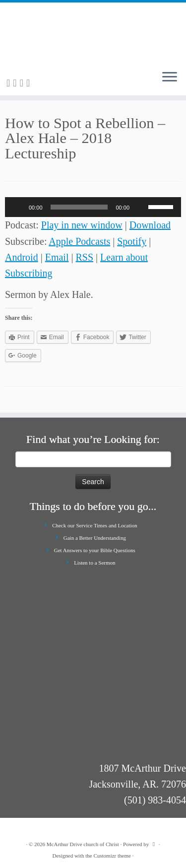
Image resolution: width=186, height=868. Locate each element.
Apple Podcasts (79, 241)
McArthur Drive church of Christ (83, 844)
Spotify (132, 241)
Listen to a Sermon (94, 563)
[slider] (79, 207)
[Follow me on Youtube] (30, 83)
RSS (84, 257)
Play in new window (82, 225)
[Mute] (140, 207)
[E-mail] (16, 83)
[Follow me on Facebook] (23, 83)
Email (57, 257)
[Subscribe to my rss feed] (10, 83)
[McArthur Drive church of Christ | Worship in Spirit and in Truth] (93, 32)
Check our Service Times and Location (94, 525)
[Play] (18, 207)
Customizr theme (112, 856)
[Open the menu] (170, 77)
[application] (93, 207)
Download (150, 225)
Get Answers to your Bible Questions (95, 550)
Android (22, 257)
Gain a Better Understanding (95, 538)
